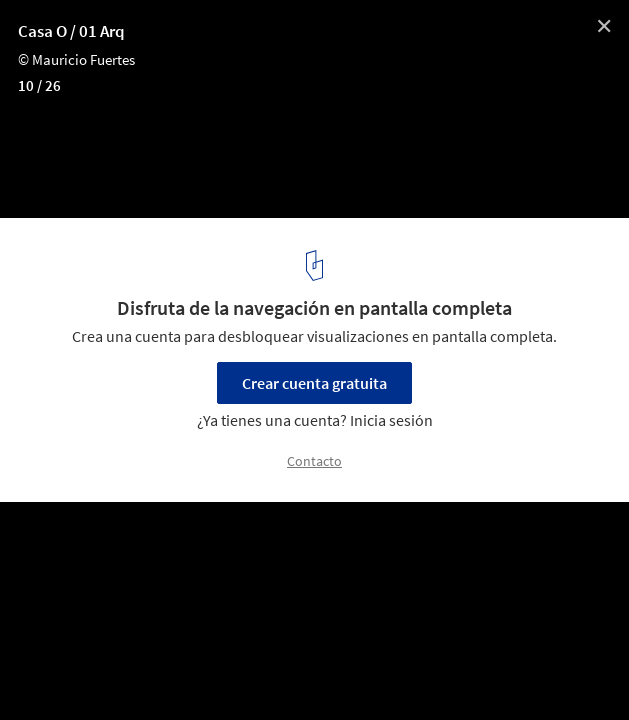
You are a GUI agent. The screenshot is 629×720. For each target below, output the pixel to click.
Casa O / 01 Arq (71, 31)
